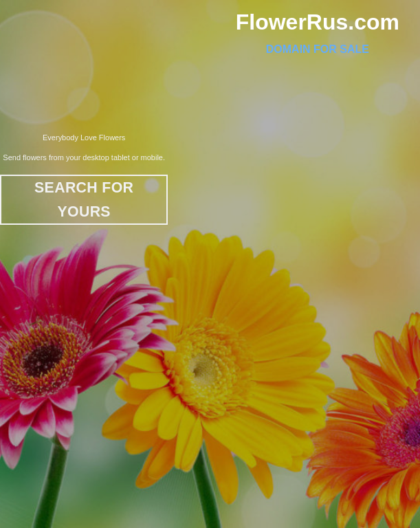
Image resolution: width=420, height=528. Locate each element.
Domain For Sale (318, 49)
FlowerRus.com (318, 22)
